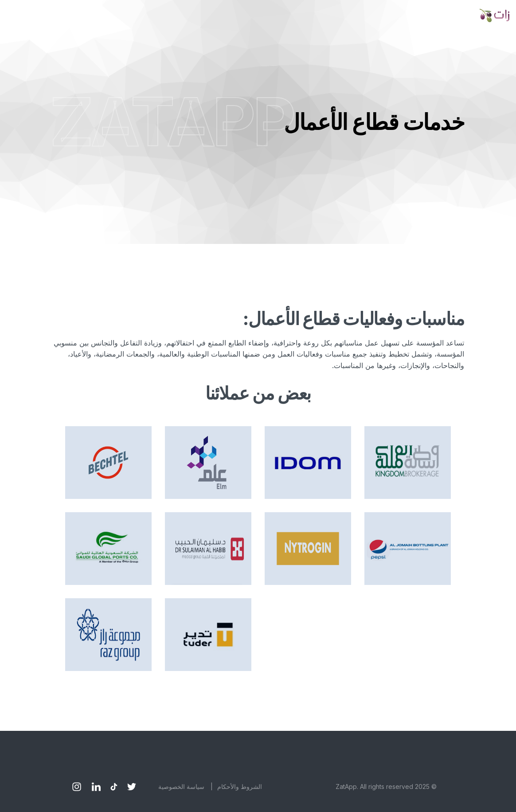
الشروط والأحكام (240, 787)
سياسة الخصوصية (181, 787)
